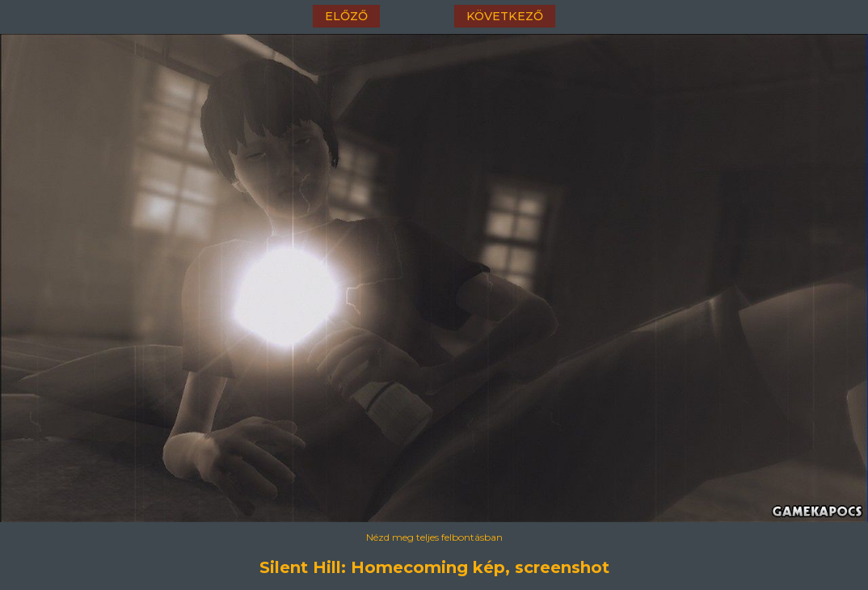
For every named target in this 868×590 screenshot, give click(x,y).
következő (505, 16)
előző (346, 16)
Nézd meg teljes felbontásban (434, 537)
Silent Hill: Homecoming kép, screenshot (434, 567)
